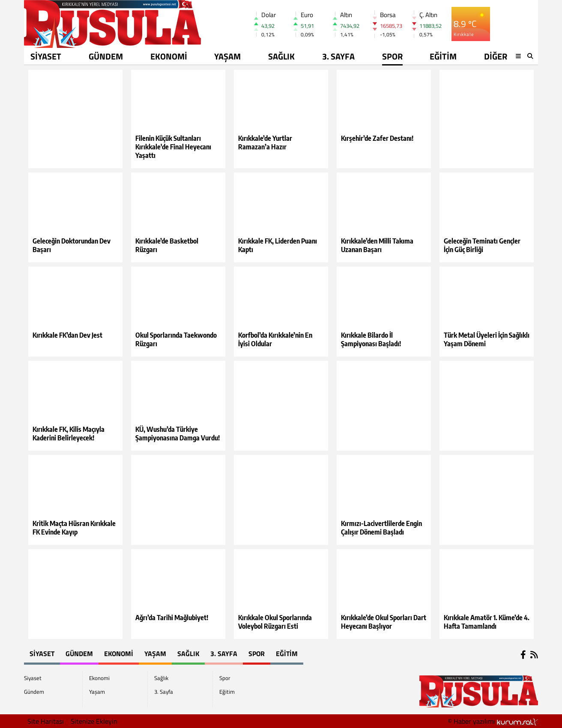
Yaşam (227, 56)
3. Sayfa (338, 56)
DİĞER (496, 56)
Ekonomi (169, 56)
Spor (392, 56)
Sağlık (281, 56)
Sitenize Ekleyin (94, 721)
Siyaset (46, 56)
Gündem (106, 56)
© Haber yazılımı (493, 721)
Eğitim (443, 56)
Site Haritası (46, 721)
